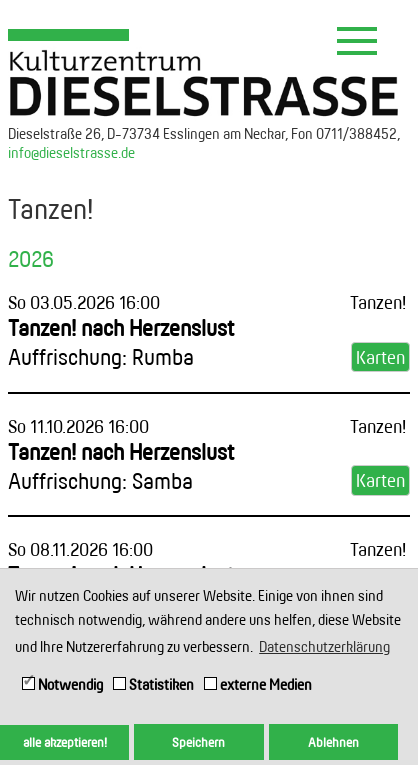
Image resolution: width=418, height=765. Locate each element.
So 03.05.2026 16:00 (84, 302)
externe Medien (258, 684)
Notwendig (62, 684)
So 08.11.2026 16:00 (80, 549)
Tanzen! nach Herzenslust (121, 342)
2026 (31, 258)
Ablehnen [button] (333, 742)
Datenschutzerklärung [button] (324, 646)
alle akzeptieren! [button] (65, 742)
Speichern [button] (198, 742)
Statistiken (153, 684)
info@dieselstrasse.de (71, 152)
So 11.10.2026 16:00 (78, 426)
